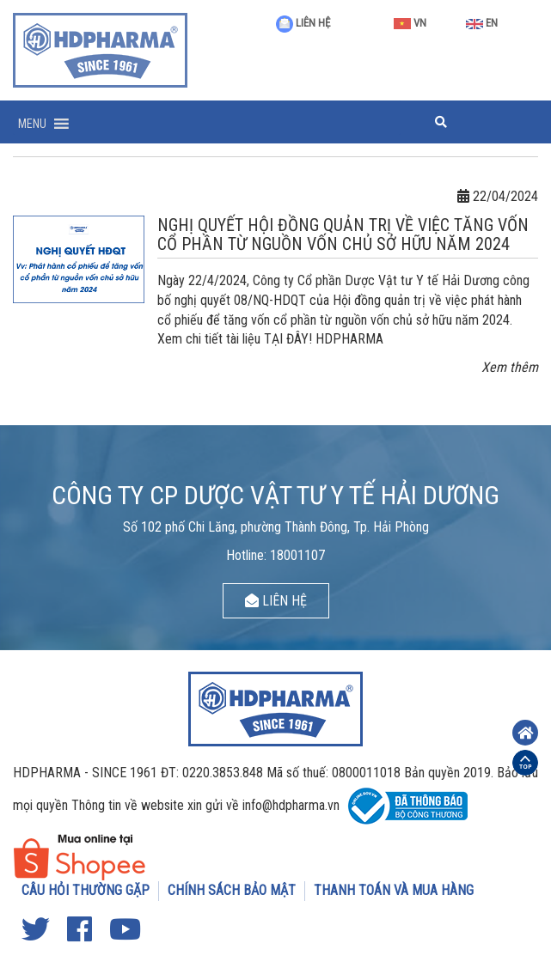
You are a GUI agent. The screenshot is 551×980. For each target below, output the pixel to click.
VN (410, 23)
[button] (32, 124)
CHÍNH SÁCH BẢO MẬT (232, 890)
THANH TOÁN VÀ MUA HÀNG (394, 890)
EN (482, 23)
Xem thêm (510, 367)
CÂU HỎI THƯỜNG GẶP (86, 890)
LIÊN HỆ (303, 23)
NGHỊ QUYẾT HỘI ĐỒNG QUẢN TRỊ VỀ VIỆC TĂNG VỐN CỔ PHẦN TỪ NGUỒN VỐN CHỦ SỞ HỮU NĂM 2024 (343, 234)
